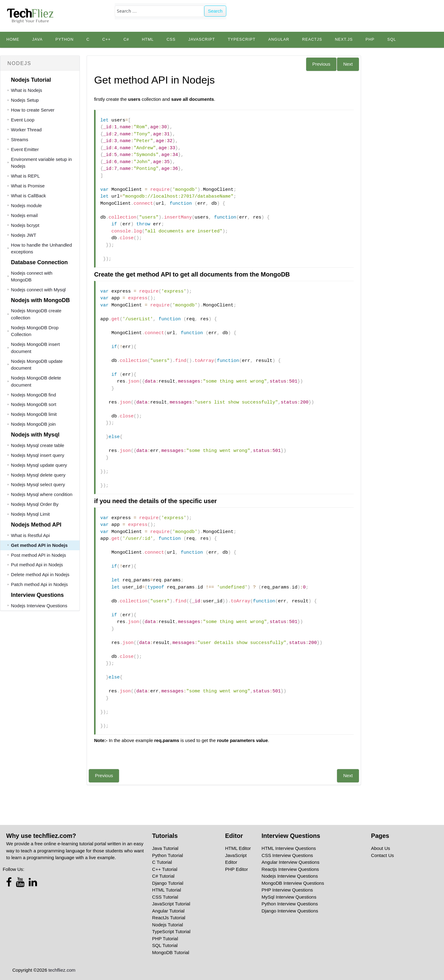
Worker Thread (27, 130)
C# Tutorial (163, 876)
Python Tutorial (167, 855)
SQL (392, 39)
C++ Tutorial (165, 869)
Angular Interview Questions (290, 862)
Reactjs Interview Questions (290, 869)
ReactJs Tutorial (169, 918)
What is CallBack (29, 196)
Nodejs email (25, 215)
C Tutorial (162, 862)
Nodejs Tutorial (167, 925)
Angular (279, 39)
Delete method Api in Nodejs (40, 574)
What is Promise (28, 186)
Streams (20, 139)
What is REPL (25, 176)
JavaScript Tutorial (171, 904)
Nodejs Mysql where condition (42, 494)
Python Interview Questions (290, 904)
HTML (148, 39)
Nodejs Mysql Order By (35, 504)
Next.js (344, 39)
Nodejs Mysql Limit (31, 514)
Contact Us (382, 855)
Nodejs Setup (25, 100)
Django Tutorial (168, 883)
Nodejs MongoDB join (33, 424)
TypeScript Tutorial (171, 931)
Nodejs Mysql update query (39, 465)
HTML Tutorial (166, 890)
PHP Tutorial (165, 939)
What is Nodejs (27, 90)
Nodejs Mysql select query (38, 484)
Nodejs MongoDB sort (34, 404)
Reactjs (312, 39)
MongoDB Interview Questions (293, 883)
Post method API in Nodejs (39, 555)
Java (37, 39)
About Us (380, 848)
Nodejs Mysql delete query (38, 475)
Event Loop (23, 120)
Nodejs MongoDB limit (34, 414)
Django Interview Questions (290, 911)
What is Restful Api (31, 535)
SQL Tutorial (165, 945)
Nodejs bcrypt (25, 225)
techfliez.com (62, 970)
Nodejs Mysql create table (38, 445)
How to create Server (33, 110)
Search (215, 11)
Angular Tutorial (168, 911)
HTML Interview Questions (289, 848)
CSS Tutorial (165, 897)
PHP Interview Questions (287, 890)
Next (348, 64)
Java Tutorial (165, 848)
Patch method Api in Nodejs (39, 584)
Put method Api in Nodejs (37, 565)
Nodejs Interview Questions (39, 606)
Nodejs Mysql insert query (38, 455)
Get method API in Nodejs (39, 545)
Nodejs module (27, 205)
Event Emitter (25, 149)
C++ (107, 39)
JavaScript (202, 39)
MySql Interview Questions (289, 897)
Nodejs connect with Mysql (39, 290)
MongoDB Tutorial (171, 952)
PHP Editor (236, 869)
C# (126, 39)
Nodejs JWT (24, 235)
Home (13, 39)
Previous (321, 64)
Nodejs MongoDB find (34, 395)
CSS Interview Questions (287, 855)
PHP (370, 39)
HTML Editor (238, 848)
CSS (171, 39)
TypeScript (242, 39)
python (65, 39)
